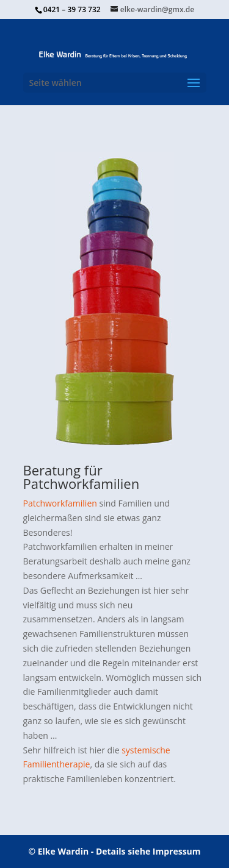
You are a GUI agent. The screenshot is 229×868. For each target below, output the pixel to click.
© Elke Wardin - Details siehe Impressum (114, 851)
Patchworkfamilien (60, 503)
